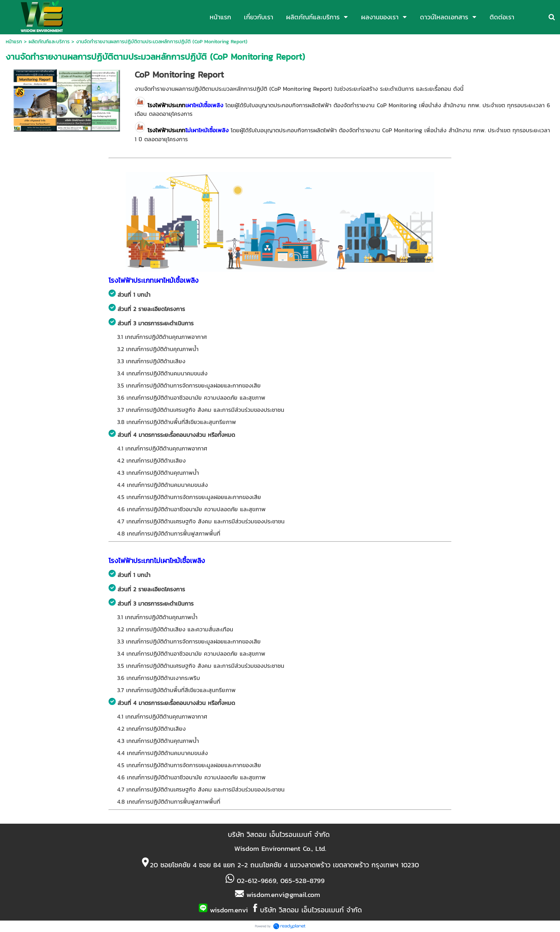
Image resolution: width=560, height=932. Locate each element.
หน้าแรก (14, 42)
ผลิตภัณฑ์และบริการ (49, 42)
